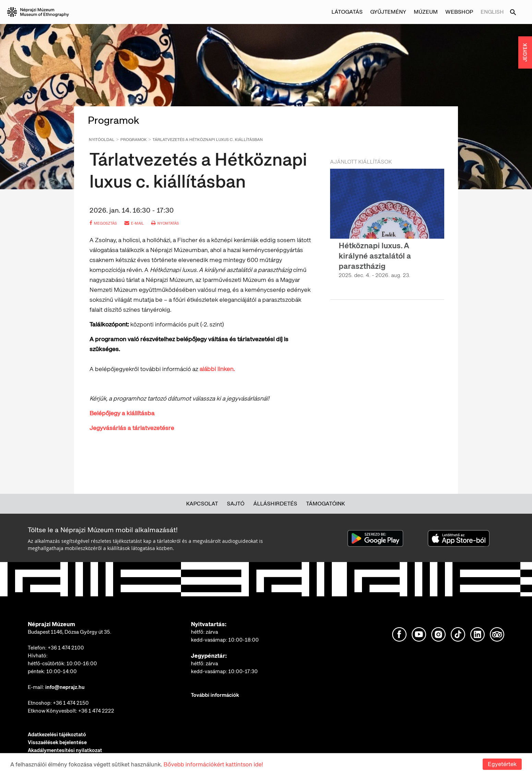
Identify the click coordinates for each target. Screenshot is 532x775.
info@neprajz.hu (65, 687)
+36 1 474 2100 (66, 648)
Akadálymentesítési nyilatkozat (65, 750)
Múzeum (426, 12)
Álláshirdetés (275, 504)
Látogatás (347, 12)
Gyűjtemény (388, 12)
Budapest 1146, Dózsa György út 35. (70, 632)
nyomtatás (165, 223)
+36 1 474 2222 (96, 711)
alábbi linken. (217, 369)
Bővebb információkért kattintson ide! (213, 764)
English (492, 12)
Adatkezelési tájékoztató (57, 735)
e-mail (134, 223)
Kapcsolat (202, 504)
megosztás (103, 223)
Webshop (459, 12)
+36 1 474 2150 (71, 703)
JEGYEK (525, 52)
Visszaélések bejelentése (57, 742)
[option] (387, 230)
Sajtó (236, 504)
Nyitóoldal (102, 140)
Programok (134, 140)
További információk (215, 695)
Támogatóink (325, 504)
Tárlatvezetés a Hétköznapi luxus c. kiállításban (208, 140)
